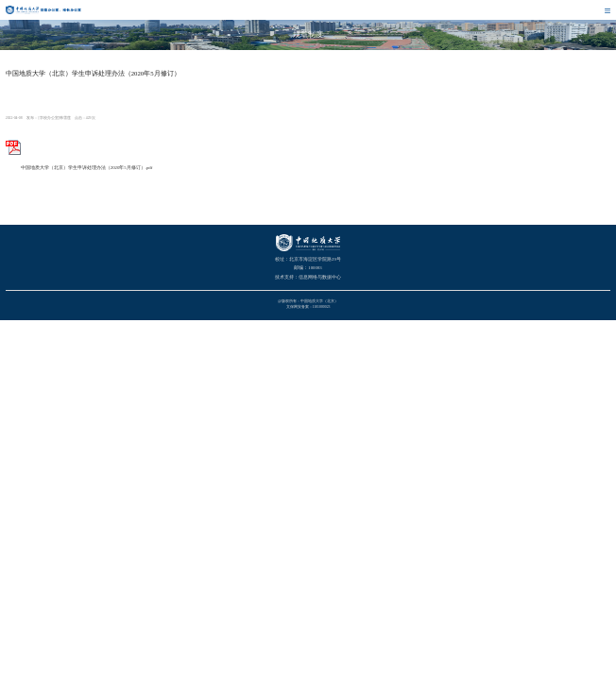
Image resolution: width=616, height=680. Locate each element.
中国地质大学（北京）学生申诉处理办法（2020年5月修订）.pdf (79, 168)
